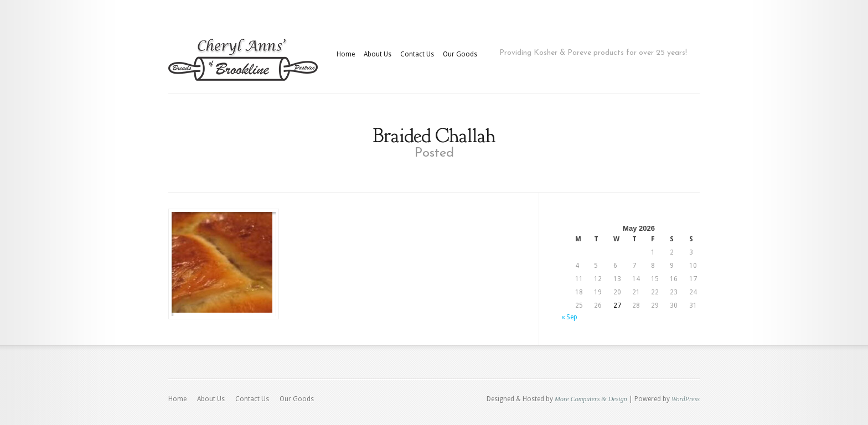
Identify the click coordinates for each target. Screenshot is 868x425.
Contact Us (417, 54)
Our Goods (460, 54)
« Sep (569, 317)
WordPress (686, 399)
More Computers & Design (591, 399)
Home (346, 54)
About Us (378, 54)
